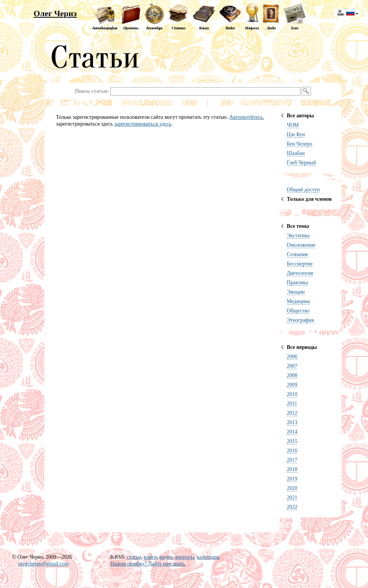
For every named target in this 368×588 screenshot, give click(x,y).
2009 (292, 385)
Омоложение (301, 245)
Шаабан (296, 153)
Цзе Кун (296, 134)
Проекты (131, 28)
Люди (271, 28)
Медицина (299, 301)
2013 (292, 422)
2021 (292, 498)
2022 (292, 507)
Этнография (300, 320)
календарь (208, 557)
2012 (292, 413)
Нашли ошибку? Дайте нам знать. (148, 564)
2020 (292, 488)
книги (150, 557)
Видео (230, 28)
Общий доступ (303, 190)
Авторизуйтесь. (247, 117)
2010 (292, 394)
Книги (204, 28)
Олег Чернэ (55, 13)
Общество (298, 311)
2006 (292, 357)
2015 (292, 441)
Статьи (178, 28)
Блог (295, 28)
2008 (292, 375)
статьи (134, 557)
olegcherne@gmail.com (44, 564)
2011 (292, 404)
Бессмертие (300, 264)
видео (166, 557)
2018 (292, 469)
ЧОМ (293, 125)
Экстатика (298, 236)
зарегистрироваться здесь (143, 124)
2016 (292, 451)
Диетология (300, 273)
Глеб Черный (302, 163)
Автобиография (105, 28)
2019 (292, 479)
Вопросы (252, 28)
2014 (292, 432)
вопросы (185, 557)
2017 (292, 460)
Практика (297, 283)
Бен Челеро (300, 144)
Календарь (154, 28)
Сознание (298, 254)
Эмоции (296, 292)
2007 (292, 366)
